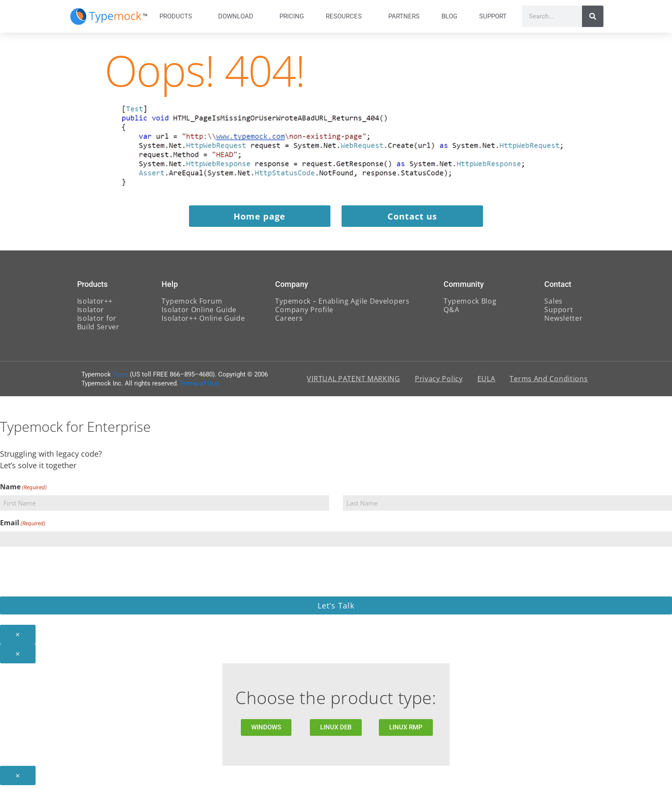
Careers (289, 322)
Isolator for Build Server (98, 326)
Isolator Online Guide (199, 313)
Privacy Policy (439, 383)
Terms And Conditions (549, 383)
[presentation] (65, 574)
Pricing (292, 16)
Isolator (91, 313)
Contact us (415, 219)
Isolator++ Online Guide (203, 322)
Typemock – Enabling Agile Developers (342, 305)
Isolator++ (95, 305)
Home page (258, 219)
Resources (346, 16)
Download (238, 16)
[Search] (593, 16)
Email (23, 527)
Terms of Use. (200, 387)
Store (120, 378)
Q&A (451, 313)
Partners (404, 16)
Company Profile (304, 313)
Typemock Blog (470, 305)
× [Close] (18, 638)
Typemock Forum (192, 305)
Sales (553, 305)
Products (178, 16)
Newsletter (563, 322)
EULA (486, 383)
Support (495, 16)
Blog (449, 16)
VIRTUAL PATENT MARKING (353, 383)
